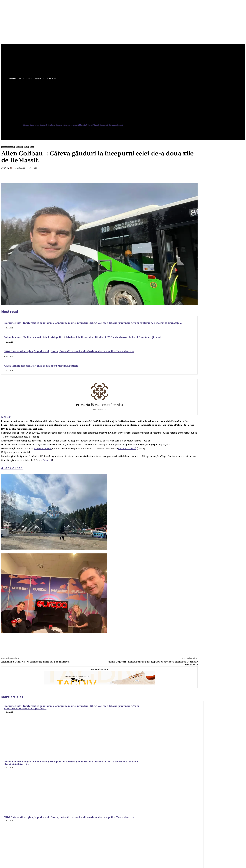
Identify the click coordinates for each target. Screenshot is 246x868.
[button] (138, 109)
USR (32, 147)
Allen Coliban (8, 147)
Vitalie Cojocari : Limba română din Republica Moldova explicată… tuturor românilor (152, 663)
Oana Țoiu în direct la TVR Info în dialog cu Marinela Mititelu (41, 366)
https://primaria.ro (99, 409)
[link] (6, 417)
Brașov (19, 147)
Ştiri (26, 147)
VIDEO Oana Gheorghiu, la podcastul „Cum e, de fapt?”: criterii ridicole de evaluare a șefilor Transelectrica (69, 352)
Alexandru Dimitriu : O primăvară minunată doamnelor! (35, 662)
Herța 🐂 (8, 168)
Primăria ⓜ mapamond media (99, 405)
